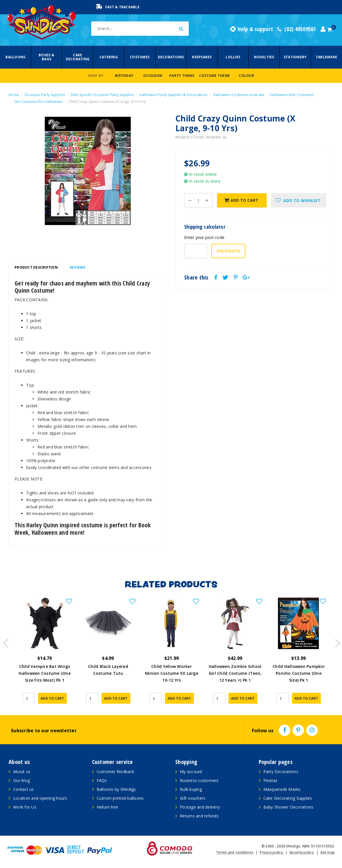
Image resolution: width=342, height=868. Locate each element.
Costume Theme (214, 76)
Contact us (24, 789)
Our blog (21, 780)
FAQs (102, 780)
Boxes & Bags (46, 57)
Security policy (302, 852)
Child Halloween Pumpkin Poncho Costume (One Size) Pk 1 (299, 673)
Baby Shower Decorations (289, 807)
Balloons (15, 57)
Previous (4, 642)
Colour (246, 76)
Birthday (124, 76)
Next (335, 642)
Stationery (295, 57)
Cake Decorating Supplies (288, 798)
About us (22, 772)
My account (191, 772)
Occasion (153, 76)
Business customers (199, 780)
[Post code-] (196, 251)
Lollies (233, 57)
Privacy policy (272, 852)
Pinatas (271, 780)
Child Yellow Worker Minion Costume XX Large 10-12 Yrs (172, 673)
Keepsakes (202, 57)
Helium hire (108, 807)
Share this (196, 278)
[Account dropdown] (323, 29)
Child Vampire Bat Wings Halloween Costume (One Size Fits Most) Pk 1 (45, 673)
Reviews (78, 267)
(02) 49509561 (297, 29)
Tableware (326, 57)
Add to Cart (241, 200)
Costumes (140, 57)
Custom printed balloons (120, 798)
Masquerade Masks (282, 789)
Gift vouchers (193, 798)
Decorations (171, 57)
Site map (328, 852)
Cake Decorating (78, 57)
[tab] (36, 268)
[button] (299, 200)
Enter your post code (204, 237)
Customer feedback (115, 772)
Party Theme (182, 76)
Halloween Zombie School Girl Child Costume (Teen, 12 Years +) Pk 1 (235, 673)
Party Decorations (281, 772)
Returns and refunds (199, 816)
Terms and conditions (235, 852)
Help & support (252, 29)
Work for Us (25, 807)
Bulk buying (191, 789)
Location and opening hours (40, 798)
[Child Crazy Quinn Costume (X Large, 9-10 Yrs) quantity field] (198, 200)
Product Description (36, 267)
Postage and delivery (200, 807)
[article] (45, 651)
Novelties (264, 57)
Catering (109, 57)
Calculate (228, 251)
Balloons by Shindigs (116, 789)
